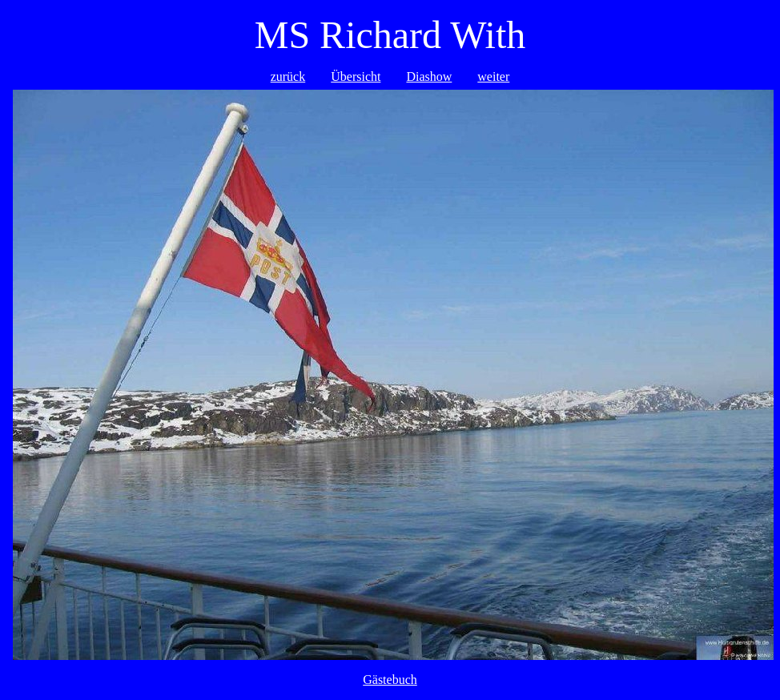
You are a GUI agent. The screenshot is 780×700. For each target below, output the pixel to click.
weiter (493, 76)
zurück (288, 76)
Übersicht (356, 76)
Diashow (429, 76)
